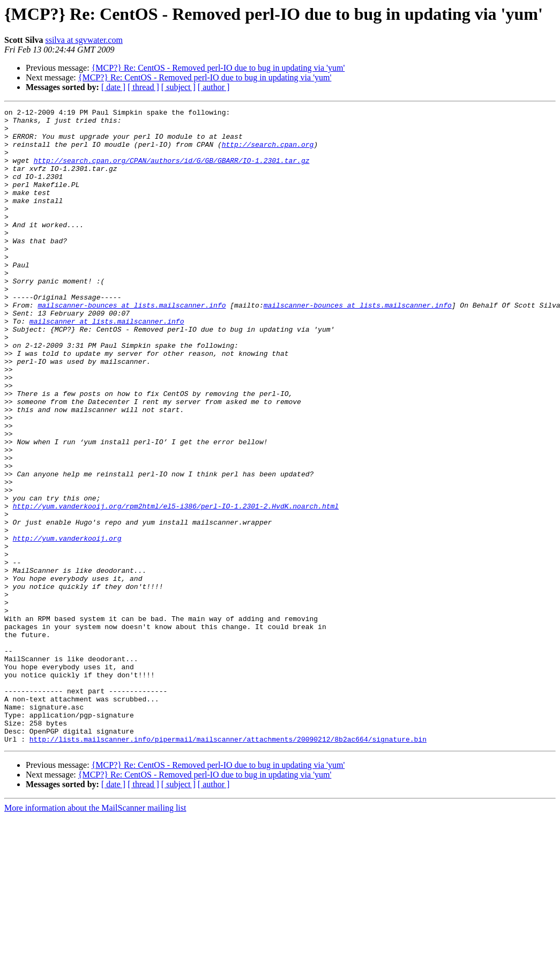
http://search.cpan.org (268, 152)
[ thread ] (143, 87)
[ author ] (214, 87)
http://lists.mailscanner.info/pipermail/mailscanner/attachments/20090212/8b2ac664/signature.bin (228, 866)
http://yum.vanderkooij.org (67, 625)
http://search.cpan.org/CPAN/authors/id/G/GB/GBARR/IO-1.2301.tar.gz (172, 171)
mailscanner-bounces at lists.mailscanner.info (132, 345)
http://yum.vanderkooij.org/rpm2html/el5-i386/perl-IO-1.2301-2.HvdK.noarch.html (176, 586)
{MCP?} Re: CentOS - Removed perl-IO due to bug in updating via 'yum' (218, 68)
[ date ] (113, 87)
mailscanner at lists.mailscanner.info (107, 364)
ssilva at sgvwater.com (84, 40)
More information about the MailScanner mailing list (95, 935)
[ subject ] (178, 87)
